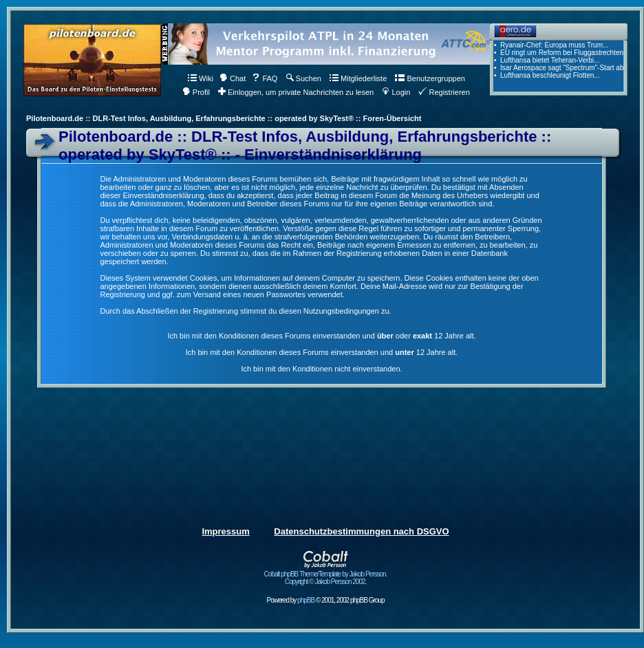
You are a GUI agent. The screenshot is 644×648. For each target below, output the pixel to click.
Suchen (304, 78)
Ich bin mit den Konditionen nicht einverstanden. (321, 369)
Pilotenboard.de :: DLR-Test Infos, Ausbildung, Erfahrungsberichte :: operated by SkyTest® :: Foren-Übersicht (224, 118)
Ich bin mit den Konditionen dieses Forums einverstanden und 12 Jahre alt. (322, 352)
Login (396, 92)
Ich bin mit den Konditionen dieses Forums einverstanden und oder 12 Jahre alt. (321, 336)
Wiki (201, 78)
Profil (196, 92)
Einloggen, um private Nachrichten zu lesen (296, 92)
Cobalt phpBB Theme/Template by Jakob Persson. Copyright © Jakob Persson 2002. (326, 575)
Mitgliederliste (358, 78)
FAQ (265, 78)
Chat (233, 78)
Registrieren (444, 92)
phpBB (306, 600)
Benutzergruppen (430, 78)
